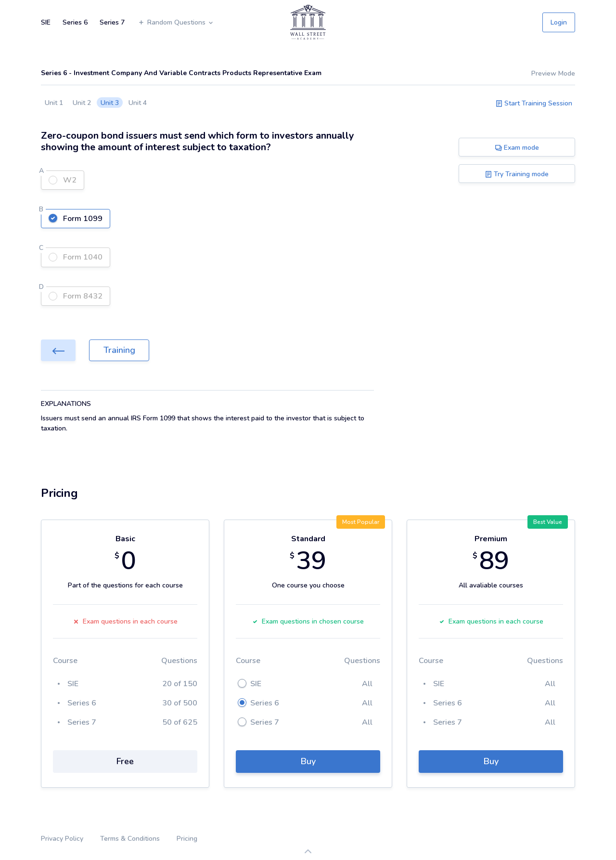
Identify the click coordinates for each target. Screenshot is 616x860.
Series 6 (75, 22)
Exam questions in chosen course (308, 621)
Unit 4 (138, 103)
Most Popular (361, 522)
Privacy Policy (62, 839)
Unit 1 (54, 103)
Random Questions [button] (176, 22)
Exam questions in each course (125, 621)
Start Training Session (534, 103)
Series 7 (112, 22)
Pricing (187, 839)
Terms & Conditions (130, 839)
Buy (308, 761)
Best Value (548, 522)
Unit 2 (82, 103)
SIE (46, 22)
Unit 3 (110, 103)
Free (125, 761)
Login (559, 22)
